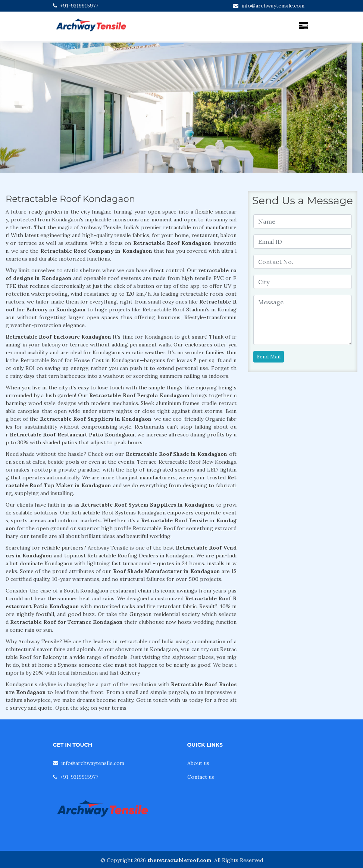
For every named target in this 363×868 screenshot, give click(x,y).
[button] (27, 108)
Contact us (201, 777)
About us (198, 763)
